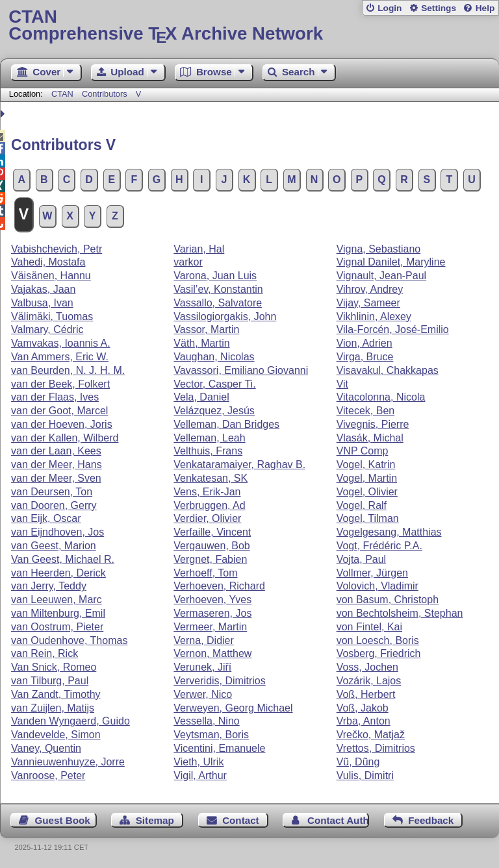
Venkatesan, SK (211, 478)
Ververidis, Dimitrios (219, 681)
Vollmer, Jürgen (372, 573)
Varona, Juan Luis (215, 276)
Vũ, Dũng (358, 762)
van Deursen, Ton (52, 492)
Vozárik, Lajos (369, 681)
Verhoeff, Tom (205, 573)
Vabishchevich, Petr (57, 249)
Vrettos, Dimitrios (376, 748)
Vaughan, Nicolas (214, 357)
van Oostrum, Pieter (57, 627)
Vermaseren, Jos (212, 613)
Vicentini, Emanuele (219, 748)
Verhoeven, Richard (219, 586)
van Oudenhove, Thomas (69, 640)
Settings (439, 8)
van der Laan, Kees (56, 451)
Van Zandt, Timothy (56, 694)
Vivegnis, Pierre (373, 424)
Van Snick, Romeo (54, 667)
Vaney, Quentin (46, 748)
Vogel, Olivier (367, 492)
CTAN (62, 94)
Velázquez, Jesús (214, 411)
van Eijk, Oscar (46, 518)
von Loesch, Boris (378, 640)
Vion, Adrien (365, 343)
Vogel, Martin (367, 478)
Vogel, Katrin (366, 465)
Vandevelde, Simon (56, 735)
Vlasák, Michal (370, 438)
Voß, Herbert (366, 694)
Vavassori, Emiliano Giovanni (241, 370)
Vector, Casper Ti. (214, 384)
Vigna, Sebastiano (379, 249)
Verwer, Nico (203, 694)
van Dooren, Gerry (54, 505)
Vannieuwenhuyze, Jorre (68, 762)
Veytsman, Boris (211, 735)
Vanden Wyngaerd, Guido (70, 721)
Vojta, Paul (362, 559)
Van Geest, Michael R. (63, 559)
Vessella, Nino (206, 721)
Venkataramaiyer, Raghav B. (239, 465)
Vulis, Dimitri (365, 775)
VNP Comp (363, 451)
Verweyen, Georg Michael (233, 708)
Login (390, 8)
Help (485, 8)
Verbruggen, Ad (209, 505)
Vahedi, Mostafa (48, 262)
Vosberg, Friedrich (379, 653)
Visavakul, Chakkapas (388, 370)
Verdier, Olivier (207, 518)
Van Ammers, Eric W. (60, 357)
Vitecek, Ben (366, 411)
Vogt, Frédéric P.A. (379, 546)
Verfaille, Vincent (212, 532)
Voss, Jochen (367, 667)
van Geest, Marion (54, 546)
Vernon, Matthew (212, 653)
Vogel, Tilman (368, 518)
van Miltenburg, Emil (58, 613)
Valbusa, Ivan (42, 303)
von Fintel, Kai (369, 627)
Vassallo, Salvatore (218, 303)
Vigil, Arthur (200, 775)
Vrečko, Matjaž (371, 735)
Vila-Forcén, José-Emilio (393, 329)
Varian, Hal (199, 249)
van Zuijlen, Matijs (53, 708)
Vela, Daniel (201, 397)
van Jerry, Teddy (49, 586)
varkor (188, 262)
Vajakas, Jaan (43, 289)
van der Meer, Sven (56, 478)
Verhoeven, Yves (212, 600)
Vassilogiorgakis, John (225, 316)
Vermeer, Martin (210, 627)
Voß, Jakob (363, 708)
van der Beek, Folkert (60, 384)
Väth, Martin (201, 343)
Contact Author (338, 820)
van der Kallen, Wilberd (65, 438)
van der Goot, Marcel (59, 411)
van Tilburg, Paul (50, 681)
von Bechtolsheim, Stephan (400, 613)
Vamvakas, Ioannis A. (61, 343)
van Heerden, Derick (58, 573)
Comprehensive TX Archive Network (249, 26)
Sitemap (155, 820)
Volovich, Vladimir (377, 586)
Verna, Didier (204, 640)
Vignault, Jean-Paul (381, 276)
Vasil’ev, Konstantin (218, 289)
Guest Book (63, 820)
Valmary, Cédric (47, 329)
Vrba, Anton (364, 721)
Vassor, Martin (206, 329)
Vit (342, 384)
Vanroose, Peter (48, 775)
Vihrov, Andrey (370, 289)
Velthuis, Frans (208, 451)
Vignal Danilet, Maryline (391, 262)
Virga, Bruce (365, 357)
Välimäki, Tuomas (52, 316)
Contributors (105, 94)
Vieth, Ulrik (198, 762)
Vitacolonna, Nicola (381, 397)
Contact (241, 820)
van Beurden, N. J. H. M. (68, 370)
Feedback (431, 820)
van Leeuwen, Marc (57, 600)
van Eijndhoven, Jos (58, 532)
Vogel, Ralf (362, 505)
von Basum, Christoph (388, 600)
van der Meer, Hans (57, 465)
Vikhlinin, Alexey (374, 316)
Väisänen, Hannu (51, 276)
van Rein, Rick (45, 653)
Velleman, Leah (209, 438)
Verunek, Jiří (202, 667)
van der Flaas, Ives (55, 397)
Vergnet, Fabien (210, 559)
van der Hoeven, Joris (62, 424)
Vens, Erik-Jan (207, 492)
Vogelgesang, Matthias (389, 532)
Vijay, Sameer (368, 303)
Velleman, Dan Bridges (226, 424)
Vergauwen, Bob (211, 546)
